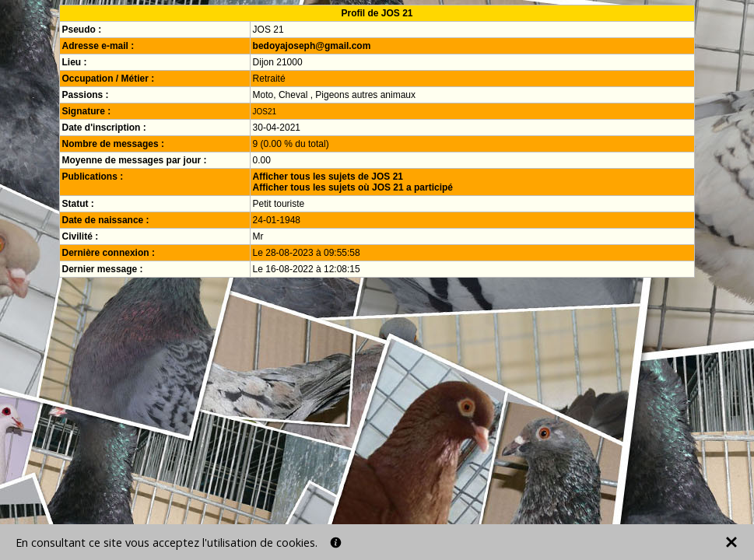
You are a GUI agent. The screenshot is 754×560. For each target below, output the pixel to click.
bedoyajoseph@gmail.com (312, 46)
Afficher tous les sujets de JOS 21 (328, 177)
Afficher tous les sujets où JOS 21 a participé (353, 187)
